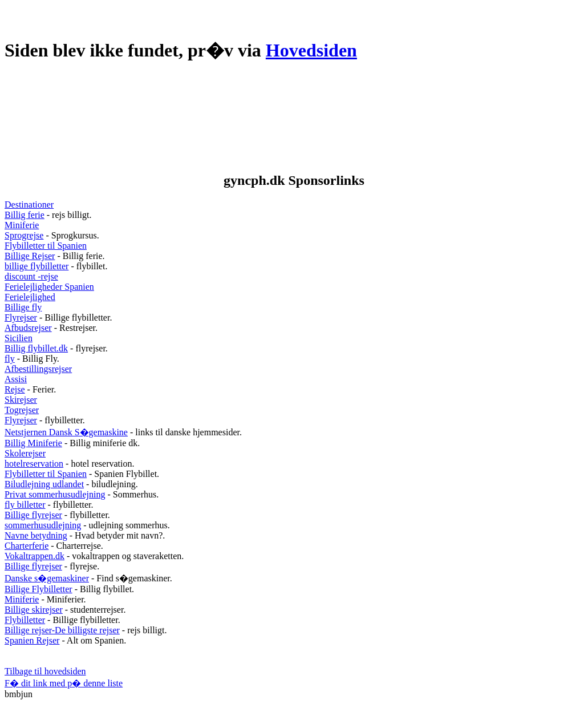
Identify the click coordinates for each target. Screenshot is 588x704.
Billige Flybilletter (38, 589)
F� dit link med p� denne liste (64, 683)
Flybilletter (25, 620)
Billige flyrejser (33, 515)
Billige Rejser (30, 256)
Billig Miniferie (33, 443)
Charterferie (27, 546)
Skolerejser (25, 453)
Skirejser (21, 400)
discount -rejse (31, 276)
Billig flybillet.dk (36, 348)
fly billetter (25, 505)
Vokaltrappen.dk (35, 556)
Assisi (16, 379)
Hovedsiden (311, 50)
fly (10, 359)
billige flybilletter (37, 266)
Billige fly (23, 307)
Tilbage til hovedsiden (45, 671)
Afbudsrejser (28, 328)
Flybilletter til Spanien (46, 246)
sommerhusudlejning (43, 525)
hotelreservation (34, 464)
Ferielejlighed (30, 297)
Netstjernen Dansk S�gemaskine (66, 432)
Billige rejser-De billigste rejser (62, 630)
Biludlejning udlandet (44, 484)
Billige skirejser (34, 610)
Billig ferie (25, 215)
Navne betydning (36, 535)
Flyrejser (21, 317)
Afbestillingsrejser (38, 369)
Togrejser (22, 410)
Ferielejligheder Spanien (49, 287)
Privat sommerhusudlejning (55, 494)
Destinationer (29, 205)
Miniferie (22, 225)
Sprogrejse (24, 235)
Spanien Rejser (32, 640)
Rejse (15, 389)
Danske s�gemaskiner (47, 578)
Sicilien (19, 338)
